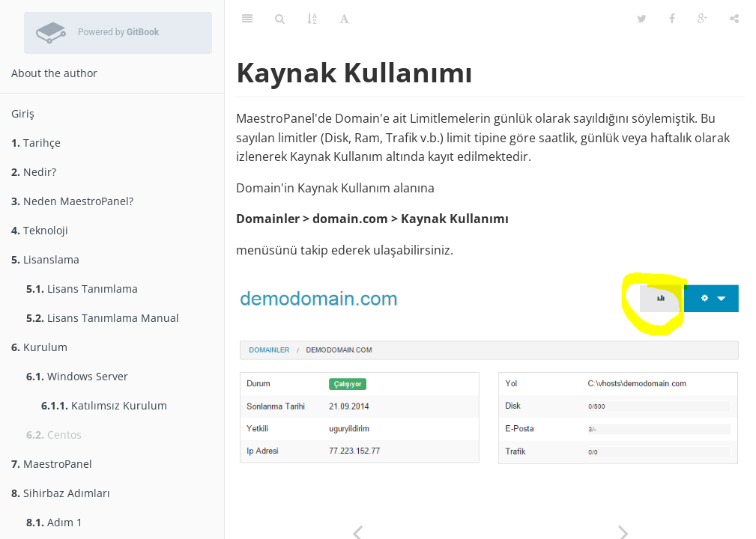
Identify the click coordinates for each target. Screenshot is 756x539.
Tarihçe (36, 143)
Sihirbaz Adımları (61, 493)
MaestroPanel (52, 464)
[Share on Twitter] (642, 19)
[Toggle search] (280, 19)
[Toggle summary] (247, 19)
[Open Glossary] (312, 19)
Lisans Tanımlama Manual (103, 318)
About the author (54, 73)
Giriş (23, 113)
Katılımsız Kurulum (104, 405)
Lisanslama (45, 259)
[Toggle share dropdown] (734, 19)
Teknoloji (40, 230)
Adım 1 (54, 522)
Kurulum (39, 347)
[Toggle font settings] (344, 19)
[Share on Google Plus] (702, 19)
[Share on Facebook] (672, 19)
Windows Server (77, 376)
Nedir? (34, 172)
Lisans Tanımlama (82, 289)
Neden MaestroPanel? (72, 201)
